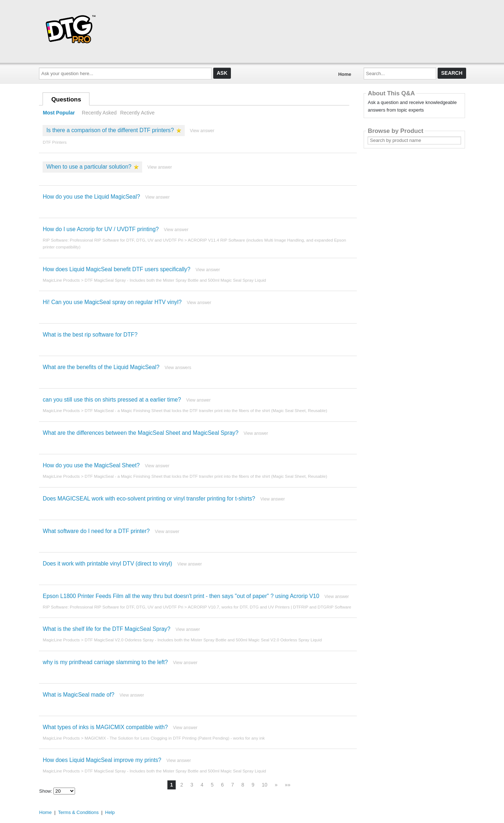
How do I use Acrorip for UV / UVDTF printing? (101, 229)
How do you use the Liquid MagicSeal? (91, 197)
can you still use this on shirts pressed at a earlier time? (112, 400)
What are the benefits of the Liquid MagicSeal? (101, 367)
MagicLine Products (61, 280)
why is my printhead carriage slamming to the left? (105, 662)
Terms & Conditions (78, 812)
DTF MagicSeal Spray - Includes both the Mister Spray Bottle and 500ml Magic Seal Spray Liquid (175, 280)
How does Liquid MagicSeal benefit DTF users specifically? (116, 269)
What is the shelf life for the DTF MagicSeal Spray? (106, 629)
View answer (202, 131)
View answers (178, 368)
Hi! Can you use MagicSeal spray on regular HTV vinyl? (112, 302)
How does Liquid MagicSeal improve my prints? (102, 760)
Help (110, 812)
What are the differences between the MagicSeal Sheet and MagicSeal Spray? (140, 433)
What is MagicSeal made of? (78, 695)
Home (345, 74)
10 (264, 785)
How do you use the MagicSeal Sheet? (91, 465)
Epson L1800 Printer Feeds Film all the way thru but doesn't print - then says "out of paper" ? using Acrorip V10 (181, 596)
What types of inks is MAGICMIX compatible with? (105, 727)
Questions (66, 99)
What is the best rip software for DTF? (90, 335)
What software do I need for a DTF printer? (96, 531)
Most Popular (59, 113)
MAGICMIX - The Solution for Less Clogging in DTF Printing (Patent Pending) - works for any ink (174, 738)
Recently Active (137, 113)
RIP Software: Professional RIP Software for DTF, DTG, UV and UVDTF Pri (113, 240)
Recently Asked (99, 113)
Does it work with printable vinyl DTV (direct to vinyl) (107, 564)
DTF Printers (54, 142)
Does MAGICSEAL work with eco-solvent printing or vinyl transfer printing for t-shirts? (149, 499)
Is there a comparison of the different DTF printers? (110, 130)
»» (288, 785)
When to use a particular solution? (89, 167)
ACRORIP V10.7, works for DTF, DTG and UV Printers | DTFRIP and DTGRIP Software (269, 607)
